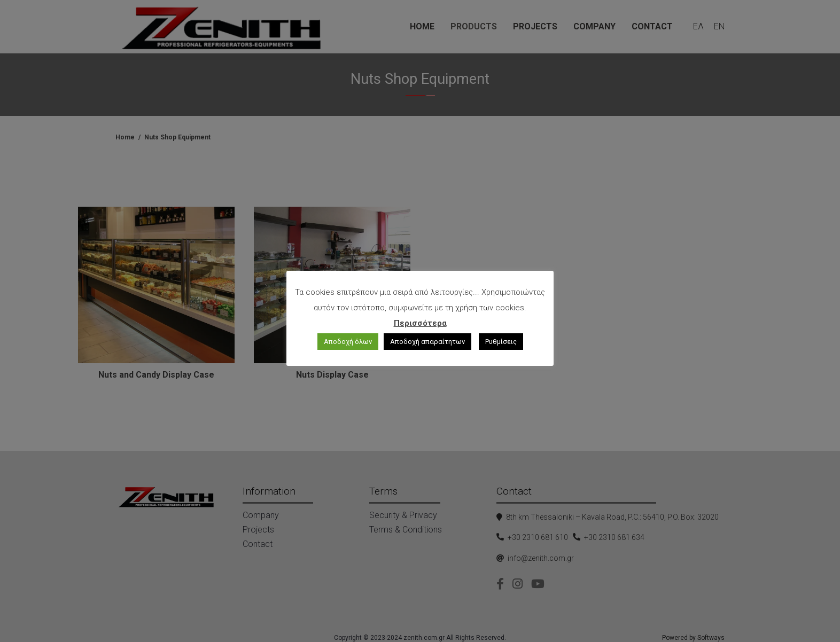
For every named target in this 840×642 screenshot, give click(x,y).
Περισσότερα (420, 323)
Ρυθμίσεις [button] (501, 342)
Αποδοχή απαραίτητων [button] (427, 342)
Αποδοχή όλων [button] (348, 342)
